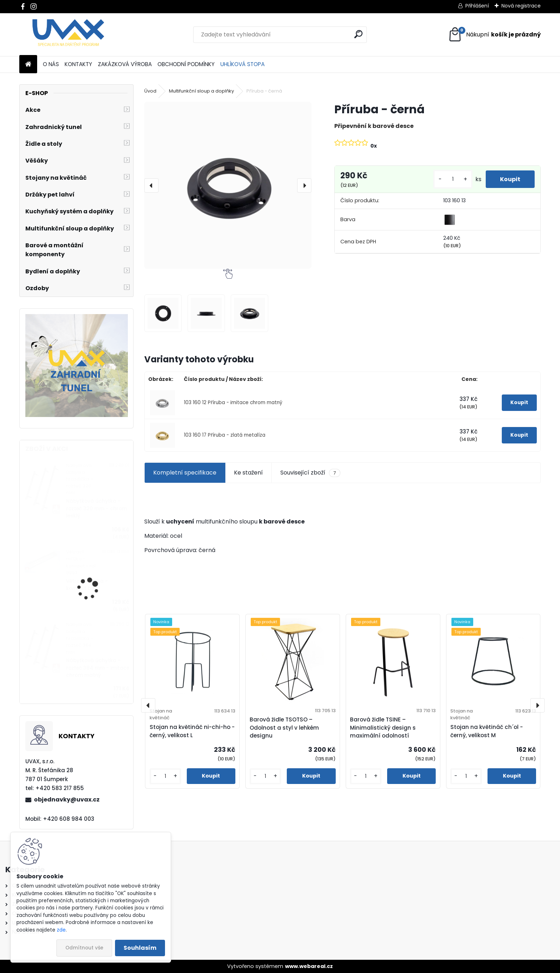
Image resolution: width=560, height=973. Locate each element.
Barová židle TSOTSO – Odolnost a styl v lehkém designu (284, 728)
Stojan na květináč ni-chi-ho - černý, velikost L (192, 731)
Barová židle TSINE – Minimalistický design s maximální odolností (383, 728)
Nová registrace (521, 6)
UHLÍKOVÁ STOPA (242, 64)
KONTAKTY (78, 64)
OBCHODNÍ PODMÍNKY (186, 64)
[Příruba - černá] (228, 185)
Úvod (150, 91)
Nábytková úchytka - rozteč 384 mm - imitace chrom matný (98, 668)
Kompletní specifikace (185, 473)
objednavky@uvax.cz (67, 800)
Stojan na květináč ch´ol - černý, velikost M (487, 731)
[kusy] (453, 179)
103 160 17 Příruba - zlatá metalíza (225, 435)
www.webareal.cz (309, 966)
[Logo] (68, 35)
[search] (358, 34)
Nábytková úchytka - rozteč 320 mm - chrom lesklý (96, 508)
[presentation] (151, 185)
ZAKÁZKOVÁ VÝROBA (125, 64)
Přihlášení (477, 6)
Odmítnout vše (84, 948)
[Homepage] (28, 64)
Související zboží (310, 473)
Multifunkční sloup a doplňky (201, 91)
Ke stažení (248, 473)
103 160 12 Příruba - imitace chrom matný (233, 403)
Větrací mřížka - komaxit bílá (87, 585)
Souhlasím (140, 948)
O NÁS (51, 64)
